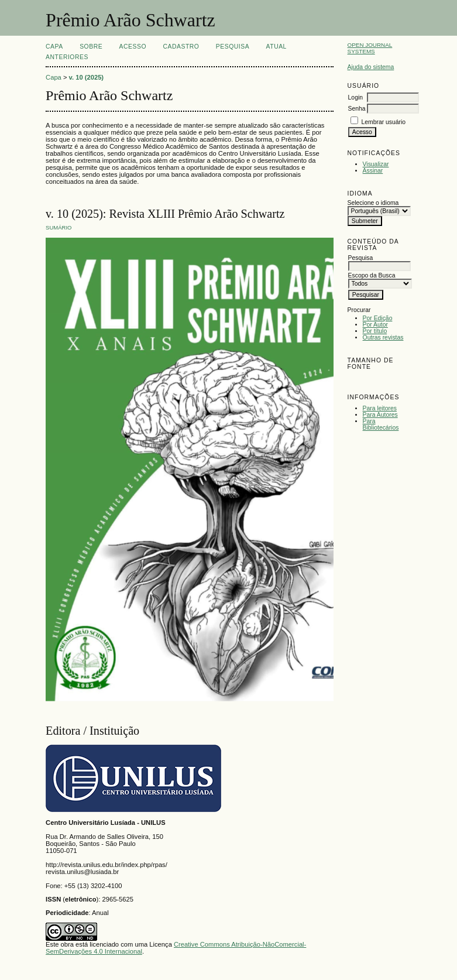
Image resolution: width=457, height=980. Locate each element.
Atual (276, 47)
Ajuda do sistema (371, 67)
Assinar (373, 171)
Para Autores (380, 415)
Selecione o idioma (373, 203)
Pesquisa (233, 47)
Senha (357, 109)
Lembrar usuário (383, 122)
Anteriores (67, 57)
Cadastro (181, 47)
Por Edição (378, 318)
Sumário (59, 227)
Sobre (91, 47)
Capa (54, 47)
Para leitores (380, 408)
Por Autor (375, 325)
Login (355, 97)
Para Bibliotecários (381, 424)
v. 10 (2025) (87, 77)
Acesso (133, 47)
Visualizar (376, 164)
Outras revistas (383, 337)
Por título (375, 331)
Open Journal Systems (370, 48)
